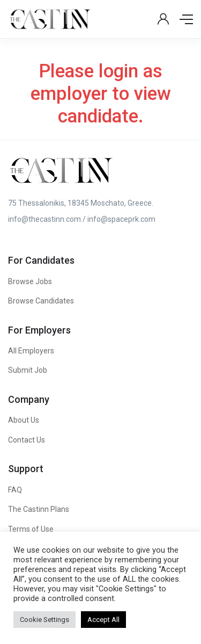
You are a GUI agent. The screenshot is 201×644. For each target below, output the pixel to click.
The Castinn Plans (39, 509)
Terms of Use (31, 529)
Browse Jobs (30, 281)
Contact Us (27, 440)
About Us (24, 420)
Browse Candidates (41, 301)
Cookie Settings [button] (44, 620)
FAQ (15, 490)
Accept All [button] (103, 620)
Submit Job (28, 370)
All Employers (31, 351)
